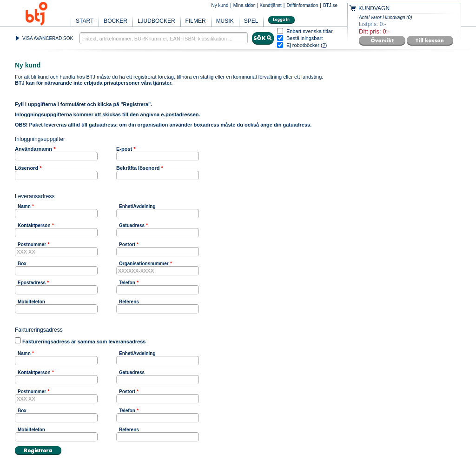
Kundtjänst (271, 5)
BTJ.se (330, 5)
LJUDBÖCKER (156, 21)
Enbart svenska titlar (310, 31)
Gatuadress (132, 225)
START (85, 21)
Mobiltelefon (31, 302)
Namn (24, 206)
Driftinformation (302, 5)
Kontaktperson (34, 225)
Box (22, 264)
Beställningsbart (304, 38)
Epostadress (32, 283)
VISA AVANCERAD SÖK (48, 38)
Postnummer (32, 245)
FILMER (196, 21)
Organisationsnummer (144, 264)
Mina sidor (244, 5)
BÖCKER (116, 21)
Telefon (127, 283)
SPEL (251, 21)
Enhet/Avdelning (137, 206)
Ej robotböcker (303, 45)
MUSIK (225, 21)
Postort (127, 245)
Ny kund (220, 5)
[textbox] (164, 38)
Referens (129, 302)
